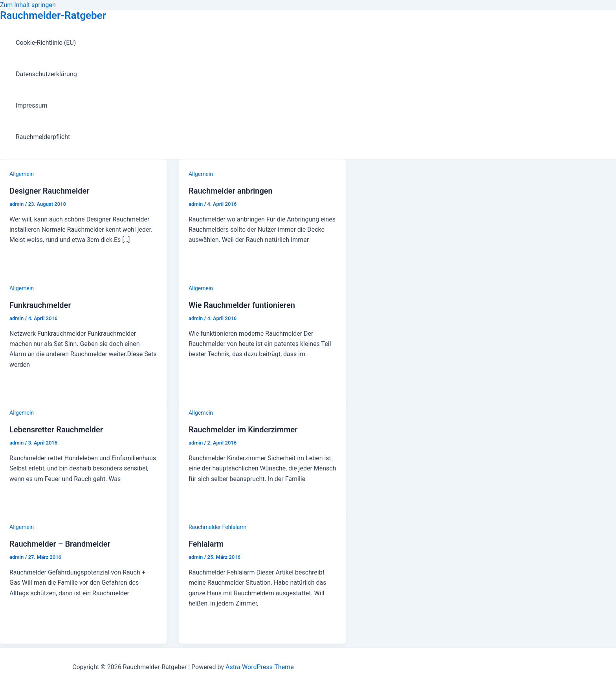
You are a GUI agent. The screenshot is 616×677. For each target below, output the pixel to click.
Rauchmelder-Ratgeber (53, 15)
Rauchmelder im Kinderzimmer (243, 430)
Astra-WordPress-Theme (260, 667)
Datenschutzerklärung (46, 74)
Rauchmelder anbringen (231, 191)
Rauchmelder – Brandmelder (60, 544)
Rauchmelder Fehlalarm (217, 527)
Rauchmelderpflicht (43, 137)
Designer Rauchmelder (49, 191)
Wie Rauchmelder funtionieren (242, 305)
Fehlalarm (206, 544)
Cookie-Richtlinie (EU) (46, 43)
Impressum (32, 105)
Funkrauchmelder (40, 305)
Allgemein (22, 174)
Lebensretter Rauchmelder (56, 430)
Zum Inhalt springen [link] (28, 5)
